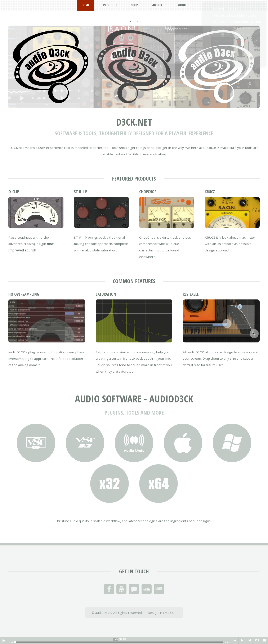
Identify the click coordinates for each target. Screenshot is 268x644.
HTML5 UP (168, 613)
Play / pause (4, 640)
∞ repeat (257, 640)
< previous (242, 640)
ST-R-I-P (81, 192)
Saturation (106, 294)
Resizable (191, 294)
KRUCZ (210, 192)
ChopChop (148, 192)
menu (264, 640)
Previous (5, 60)
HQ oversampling (24, 294)
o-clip (14, 192)
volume (235, 640)
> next (250, 640)
